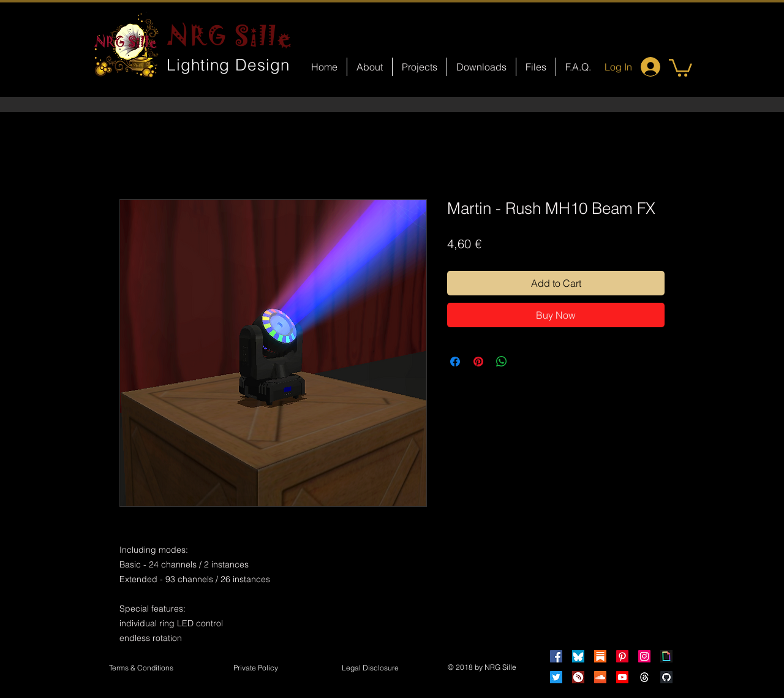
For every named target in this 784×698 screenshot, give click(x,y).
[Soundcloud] (600, 677)
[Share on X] (525, 362)
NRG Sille (230, 36)
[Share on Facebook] (455, 362)
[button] (680, 67)
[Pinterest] (622, 656)
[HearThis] (578, 677)
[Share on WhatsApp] (502, 362)
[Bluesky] (578, 656)
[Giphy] (666, 656)
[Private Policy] (255, 669)
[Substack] (600, 656)
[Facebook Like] (403, 525)
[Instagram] (644, 656)
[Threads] (644, 677)
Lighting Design (228, 65)
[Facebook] (556, 656)
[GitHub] (666, 677)
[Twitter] (556, 677)
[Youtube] (622, 677)
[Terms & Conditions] (141, 669)
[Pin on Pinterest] (478, 362)
